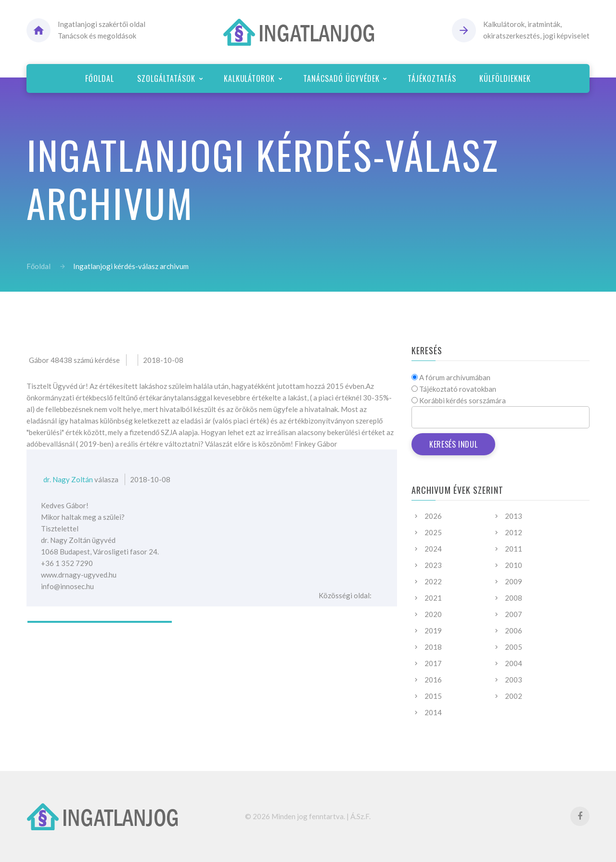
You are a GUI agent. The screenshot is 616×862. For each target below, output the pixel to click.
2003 (513, 680)
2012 (513, 532)
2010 (513, 565)
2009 (513, 581)
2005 (513, 647)
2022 (433, 581)
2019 (433, 630)
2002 (513, 696)
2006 (513, 630)
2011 (513, 549)
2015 (433, 696)
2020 (433, 614)
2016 (433, 680)
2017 (433, 663)
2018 (433, 647)
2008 (513, 598)
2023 (433, 565)
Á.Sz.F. (360, 816)
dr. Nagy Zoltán (68, 479)
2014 (433, 712)
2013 (513, 516)
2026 (433, 516)
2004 (513, 663)
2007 (513, 614)
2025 (433, 532)
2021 (433, 598)
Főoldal (38, 266)
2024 (433, 549)
